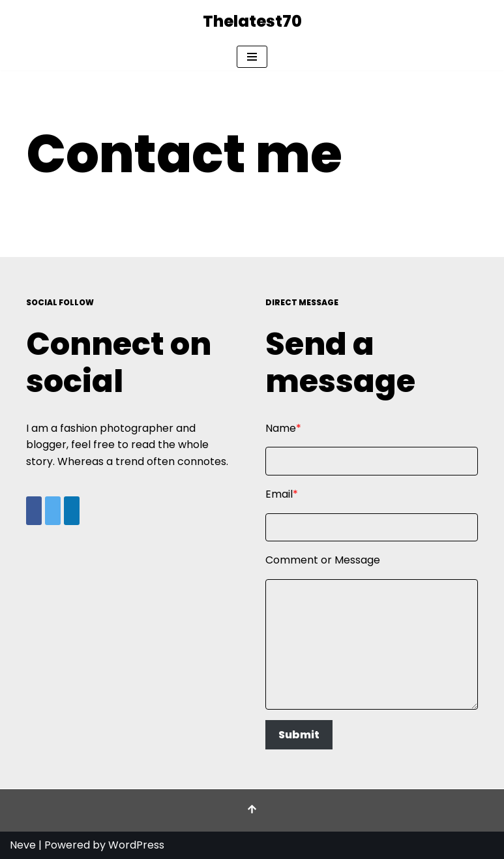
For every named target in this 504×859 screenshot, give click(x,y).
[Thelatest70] (252, 22)
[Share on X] (53, 511)
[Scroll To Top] (252, 811)
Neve (23, 845)
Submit (299, 735)
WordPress (136, 845)
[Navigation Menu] (252, 57)
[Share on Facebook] (34, 511)
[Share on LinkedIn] (72, 511)
